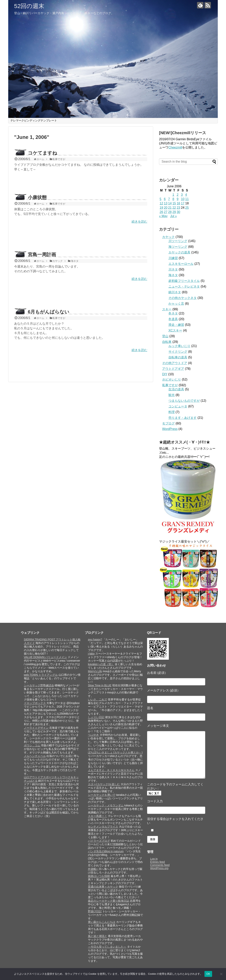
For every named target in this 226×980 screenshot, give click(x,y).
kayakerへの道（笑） (101, 664)
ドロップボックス (35, 703)
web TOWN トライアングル (41, 675)
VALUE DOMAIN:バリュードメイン (46, 657)
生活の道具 (176, 389)
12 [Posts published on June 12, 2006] (161, 203)
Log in (154, 859)
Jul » (174, 216)
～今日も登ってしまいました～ (107, 947)
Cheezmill (175, 147)
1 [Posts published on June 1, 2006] (173, 195)
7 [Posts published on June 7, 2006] (169, 199)
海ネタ (173, 275)
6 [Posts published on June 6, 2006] (165, 199)
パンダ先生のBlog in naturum (106, 851)
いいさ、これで (98, 699)
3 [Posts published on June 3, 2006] (182, 195)
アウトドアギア (173, 369)
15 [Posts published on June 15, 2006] (174, 203)
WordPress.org (159, 868)
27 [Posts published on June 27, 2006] (166, 212)
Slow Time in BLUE (100, 685)
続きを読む (139, 222)
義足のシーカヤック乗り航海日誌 (108, 901)
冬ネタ (173, 313)
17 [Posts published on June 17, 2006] (183, 203)
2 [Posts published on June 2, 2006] (178, 195)
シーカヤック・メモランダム (106, 805)
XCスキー (175, 330)
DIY (165, 374)
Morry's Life (95, 671)
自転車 (167, 342)
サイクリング (178, 352)
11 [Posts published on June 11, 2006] (187, 199)
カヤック (168, 237)
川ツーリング (178, 241)
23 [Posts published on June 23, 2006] (178, 208)
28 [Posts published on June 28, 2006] (170, 212)
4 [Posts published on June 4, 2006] (186, 195)
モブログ (168, 423)
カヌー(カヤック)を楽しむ (104, 784)
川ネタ (173, 269)
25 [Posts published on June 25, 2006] (187, 208)
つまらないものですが (184, 401)
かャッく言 (176, 304)
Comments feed (160, 865)
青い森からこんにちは (102, 922)
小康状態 (37, 197)
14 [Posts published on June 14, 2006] (170, 203)
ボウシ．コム (32, 745)
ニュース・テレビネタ (184, 286)
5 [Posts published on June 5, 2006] (160, 199)
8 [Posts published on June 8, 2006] (173, 199)
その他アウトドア (175, 363)
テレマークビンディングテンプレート (34, 120)
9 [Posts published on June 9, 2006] (178, 199)
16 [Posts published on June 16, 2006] (178, 203)
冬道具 (173, 319)
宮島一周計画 (42, 255)
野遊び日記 (95, 911)
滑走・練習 (176, 325)
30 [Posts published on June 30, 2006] (178, 212)
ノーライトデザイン (36, 728)
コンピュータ (178, 406)
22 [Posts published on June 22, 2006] (174, 208)
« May (163, 216)
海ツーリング (178, 247)
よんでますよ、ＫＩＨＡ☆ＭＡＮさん (111, 770)
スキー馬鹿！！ (98, 816)
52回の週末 (29, 6)
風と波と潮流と (98, 936)
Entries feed (158, 862)
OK (208, 974)
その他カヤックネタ (183, 298)
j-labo (91, 654)
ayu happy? (95, 639)
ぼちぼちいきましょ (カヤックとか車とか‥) (115, 752)
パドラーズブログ (99, 841)
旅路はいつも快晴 (99, 876)
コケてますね (42, 153)
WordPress (170, 429)
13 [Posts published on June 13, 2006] (166, 203)
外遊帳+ (93, 869)
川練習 (173, 258)
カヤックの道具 (179, 252)
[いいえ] (221, 974)
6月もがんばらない (49, 312)
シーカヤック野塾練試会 (39, 685)
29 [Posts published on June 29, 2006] (174, 212)
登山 (165, 336)
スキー (167, 309)
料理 (172, 412)
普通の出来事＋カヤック (103, 887)
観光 (172, 395)
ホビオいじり (172, 379)
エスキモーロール (181, 264)
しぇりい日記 (96, 717)
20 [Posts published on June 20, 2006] (166, 208)
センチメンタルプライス (103, 827)
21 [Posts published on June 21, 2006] (170, 208)
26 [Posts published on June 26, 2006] (161, 212)
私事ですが (170, 385)
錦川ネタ (175, 292)
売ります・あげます (183, 418)
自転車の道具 (178, 357)
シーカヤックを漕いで (102, 795)
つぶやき (93, 735)
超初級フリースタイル (184, 281)
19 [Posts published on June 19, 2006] (161, 208)
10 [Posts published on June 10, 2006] (183, 199)
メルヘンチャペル (35, 756)
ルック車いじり (179, 346)
